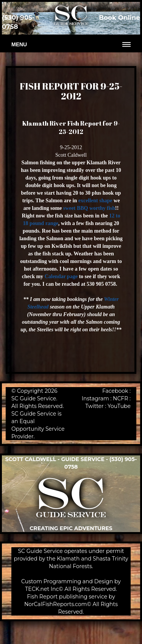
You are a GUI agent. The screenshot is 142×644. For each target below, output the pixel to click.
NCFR (120, 398)
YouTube (119, 406)
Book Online (119, 17)
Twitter (94, 406)
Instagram (95, 398)
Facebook (115, 391)
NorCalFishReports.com (56, 604)
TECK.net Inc (42, 589)
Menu (19, 44)
